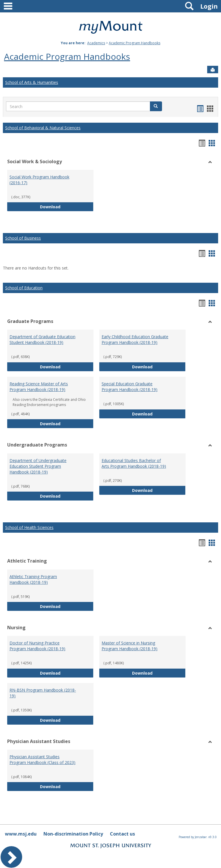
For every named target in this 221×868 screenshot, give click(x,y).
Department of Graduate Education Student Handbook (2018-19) (42, 339)
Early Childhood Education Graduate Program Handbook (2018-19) (135, 339)
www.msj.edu (21, 834)
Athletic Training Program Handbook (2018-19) (33, 579)
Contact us (122, 834)
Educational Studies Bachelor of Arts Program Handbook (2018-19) (134, 463)
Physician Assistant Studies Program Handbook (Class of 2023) (42, 760)
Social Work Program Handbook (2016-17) (39, 180)
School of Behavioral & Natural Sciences (43, 128)
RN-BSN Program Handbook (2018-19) (43, 693)
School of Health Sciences (29, 527)
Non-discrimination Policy (73, 834)
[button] (156, 106)
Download (67, 206)
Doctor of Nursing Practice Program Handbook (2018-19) (37, 646)
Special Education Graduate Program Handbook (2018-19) (129, 387)
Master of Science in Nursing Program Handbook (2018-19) (129, 646)
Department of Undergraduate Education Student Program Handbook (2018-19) (38, 466)
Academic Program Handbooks (135, 43)
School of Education (24, 288)
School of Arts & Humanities (32, 82)
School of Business (23, 238)
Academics (96, 43)
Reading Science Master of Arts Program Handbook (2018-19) (39, 387)
